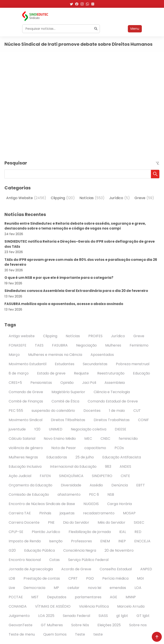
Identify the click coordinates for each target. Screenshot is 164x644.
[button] (155, 174)
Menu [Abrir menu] (135, 29)
